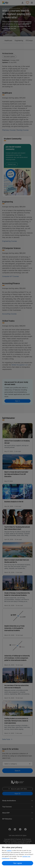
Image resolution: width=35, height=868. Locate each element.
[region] (17, 856)
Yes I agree (17, 863)
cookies (9, 850)
